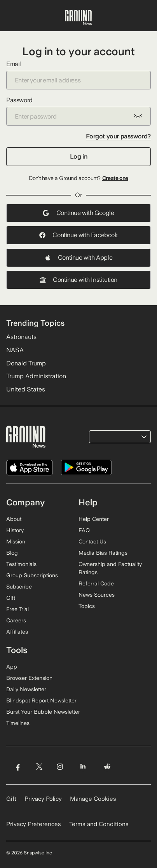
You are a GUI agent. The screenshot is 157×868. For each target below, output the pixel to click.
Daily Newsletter (26, 689)
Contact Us (92, 541)
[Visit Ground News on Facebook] (18, 767)
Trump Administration (36, 376)
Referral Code (96, 583)
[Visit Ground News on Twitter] (39, 767)
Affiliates (17, 632)
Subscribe (19, 587)
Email (78, 75)
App (12, 667)
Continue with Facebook (78, 235)
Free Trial (17, 609)
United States (26, 389)
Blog (12, 553)
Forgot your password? (118, 136)
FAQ (84, 530)
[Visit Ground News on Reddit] (107, 767)
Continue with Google (78, 213)
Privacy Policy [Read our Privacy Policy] (43, 799)
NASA (15, 350)
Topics (87, 606)
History (15, 530)
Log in (79, 156)
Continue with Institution (78, 280)
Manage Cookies (93, 799)
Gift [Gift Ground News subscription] (11, 799)
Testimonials (21, 564)
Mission (16, 541)
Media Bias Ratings (103, 553)
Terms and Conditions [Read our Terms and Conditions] (99, 824)
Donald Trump (26, 363)
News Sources (97, 595)
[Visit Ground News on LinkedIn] (83, 767)
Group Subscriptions (32, 575)
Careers (16, 620)
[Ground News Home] (78, 17)
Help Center (94, 519)
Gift (11, 598)
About (14, 519)
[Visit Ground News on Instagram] (60, 767)
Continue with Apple (78, 258)
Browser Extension (29, 678)
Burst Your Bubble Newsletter (43, 712)
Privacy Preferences (34, 824)
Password (78, 111)
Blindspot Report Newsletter (41, 700)
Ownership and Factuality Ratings (110, 568)
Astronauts (21, 337)
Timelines (18, 723)
